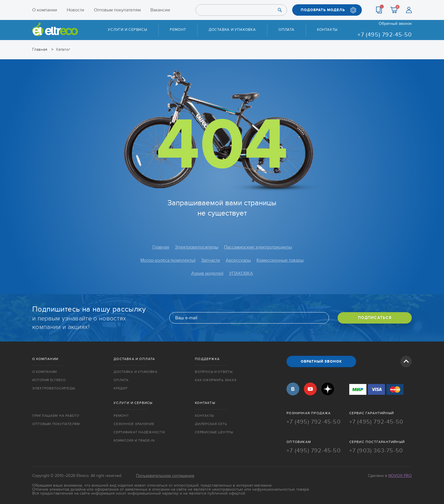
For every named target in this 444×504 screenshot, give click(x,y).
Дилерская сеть (211, 424)
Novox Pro (400, 476)
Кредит (121, 388)
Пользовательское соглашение (165, 476)
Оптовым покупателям (117, 10)
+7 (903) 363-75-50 (376, 451)
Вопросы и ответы (214, 372)
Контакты (327, 30)
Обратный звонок (395, 24)
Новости (75, 10)
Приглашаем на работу (56, 416)
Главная (161, 247)
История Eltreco (49, 380)
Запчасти (211, 260)
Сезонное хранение (134, 424)
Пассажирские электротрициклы (258, 247)
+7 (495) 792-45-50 (385, 35)
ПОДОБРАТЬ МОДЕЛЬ (323, 10)
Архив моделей (207, 273)
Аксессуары (238, 260)
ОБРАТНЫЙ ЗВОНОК (321, 361)
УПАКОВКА (241, 273)
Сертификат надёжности (139, 432)
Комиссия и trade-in (134, 440)
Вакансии (160, 10)
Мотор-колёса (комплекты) (168, 260)
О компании (45, 10)
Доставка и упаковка (232, 30)
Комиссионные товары (280, 260)
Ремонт (178, 30)
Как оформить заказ (216, 380)
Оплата (286, 30)
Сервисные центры (214, 432)
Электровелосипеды (197, 247)
